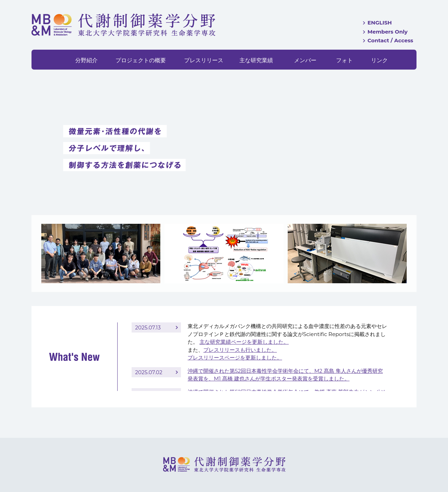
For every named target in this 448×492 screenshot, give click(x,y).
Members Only (388, 32)
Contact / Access (390, 40)
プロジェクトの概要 (141, 60)
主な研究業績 (256, 60)
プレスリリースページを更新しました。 (235, 358)
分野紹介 (86, 60)
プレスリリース (204, 60)
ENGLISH (380, 23)
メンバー (305, 60)
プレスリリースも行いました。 (240, 350)
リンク (379, 60)
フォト (344, 60)
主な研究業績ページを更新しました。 (244, 342)
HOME (55, 60)
